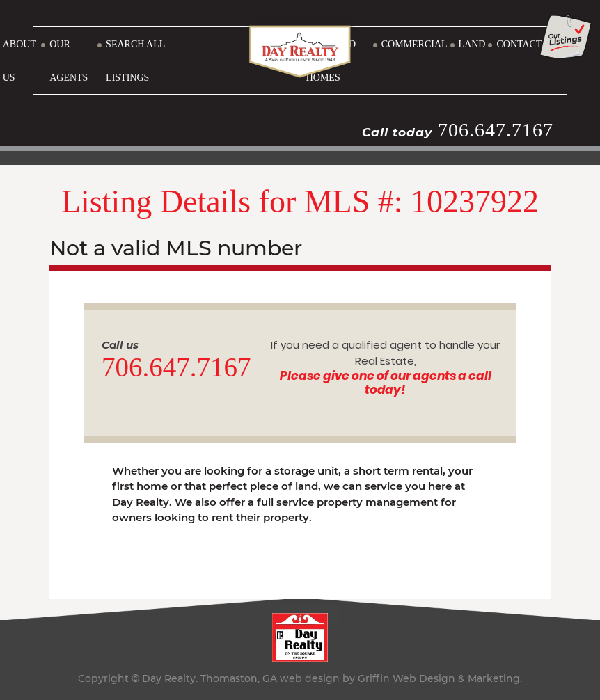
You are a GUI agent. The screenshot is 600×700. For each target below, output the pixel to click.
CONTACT (519, 44)
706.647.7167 (496, 130)
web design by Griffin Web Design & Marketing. (401, 678)
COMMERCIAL (415, 44)
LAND (472, 44)
